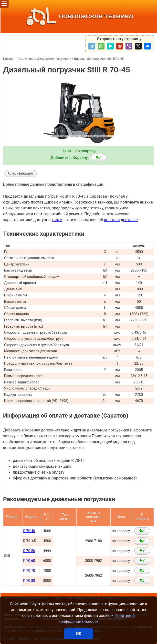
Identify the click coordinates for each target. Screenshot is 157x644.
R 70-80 (29, 581)
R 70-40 (29, 531)
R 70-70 (29, 571)
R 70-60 (29, 561)
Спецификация (20, 173)
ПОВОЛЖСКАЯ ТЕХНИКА (79, 16)
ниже (57, 220)
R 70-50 (29, 551)
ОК (78, 634)
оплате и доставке (121, 220)
